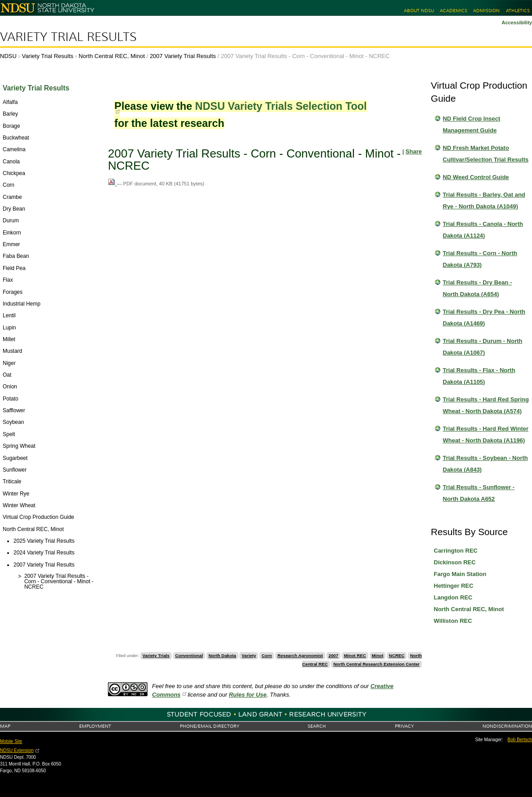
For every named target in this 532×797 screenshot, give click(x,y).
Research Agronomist (300, 655)
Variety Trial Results (68, 37)
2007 (333, 655)
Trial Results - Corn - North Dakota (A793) (480, 259)
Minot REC (355, 655)
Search (317, 726)
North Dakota (222, 655)
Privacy (404, 726)
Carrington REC (456, 551)
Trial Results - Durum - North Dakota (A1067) (483, 347)
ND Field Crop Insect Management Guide (472, 124)
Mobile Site (11, 741)
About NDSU (419, 11)
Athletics (518, 11)
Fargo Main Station (460, 574)
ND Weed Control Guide (476, 177)
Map (5, 726)
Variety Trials (156, 655)
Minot (377, 655)
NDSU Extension (17, 750)
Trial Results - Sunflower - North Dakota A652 (479, 493)
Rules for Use (248, 695)
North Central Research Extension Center (376, 664)
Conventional (189, 655)
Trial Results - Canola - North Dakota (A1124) (483, 230)
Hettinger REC (454, 586)
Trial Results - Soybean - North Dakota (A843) (485, 464)
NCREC (397, 655)
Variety (249, 655)
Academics (454, 11)
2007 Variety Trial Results (183, 56)
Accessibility (517, 23)
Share (414, 151)
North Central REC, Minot (112, 56)
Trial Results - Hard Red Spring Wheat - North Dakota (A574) (486, 405)
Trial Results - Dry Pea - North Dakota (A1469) (484, 317)
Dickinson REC (455, 562)
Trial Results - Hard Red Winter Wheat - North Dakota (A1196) (486, 435)
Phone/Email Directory (210, 726)
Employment (95, 726)
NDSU (8, 56)
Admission (486, 11)
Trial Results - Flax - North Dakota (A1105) (479, 376)
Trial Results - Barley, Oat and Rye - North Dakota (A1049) (484, 200)
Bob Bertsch (520, 740)
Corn (267, 655)
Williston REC (453, 621)
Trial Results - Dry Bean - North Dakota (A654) (478, 288)
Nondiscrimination (507, 726)
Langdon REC (453, 597)
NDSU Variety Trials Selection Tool (281, 106)
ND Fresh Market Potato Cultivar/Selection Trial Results (486, 154)
